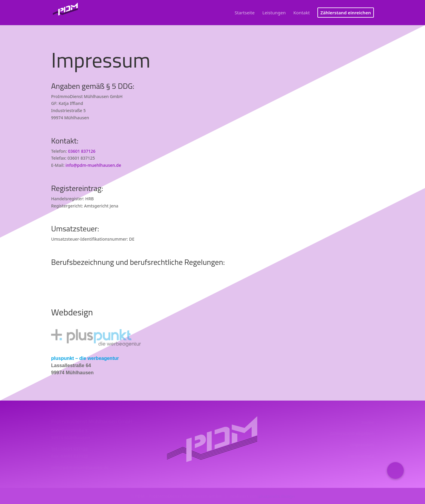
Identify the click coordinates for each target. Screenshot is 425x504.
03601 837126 (82, 151)
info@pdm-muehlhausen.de (93, 165)
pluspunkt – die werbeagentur (85, 358)
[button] (395, 471)
